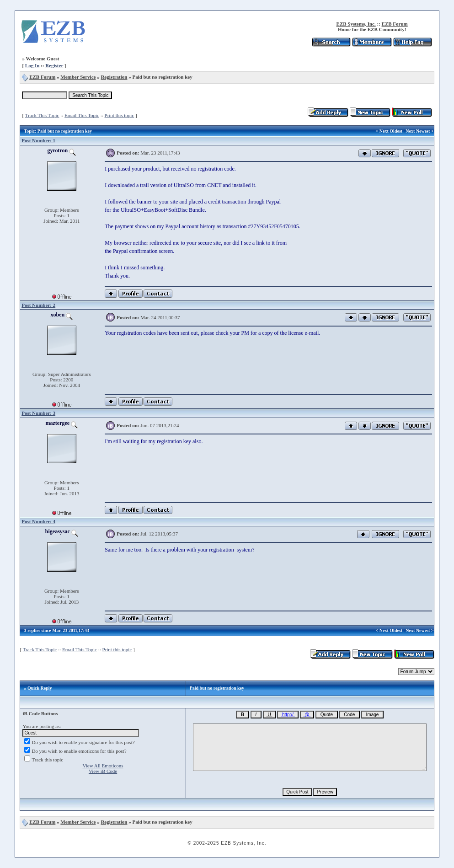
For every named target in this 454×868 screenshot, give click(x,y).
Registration (114, 77)
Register (54, 65)
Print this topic (120, 115)
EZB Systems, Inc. (356, 24)
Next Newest (418, 131)
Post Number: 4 (38, 521)
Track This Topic (42, 115)
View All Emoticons (103, 766)
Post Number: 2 (38, 305)
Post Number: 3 (38, 413)
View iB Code (103, 771)
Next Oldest (391, 131)
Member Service (78, 77)
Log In (32, 65)
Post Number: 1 (38, 140)
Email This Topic (82, 115)
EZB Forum (395, 24)
